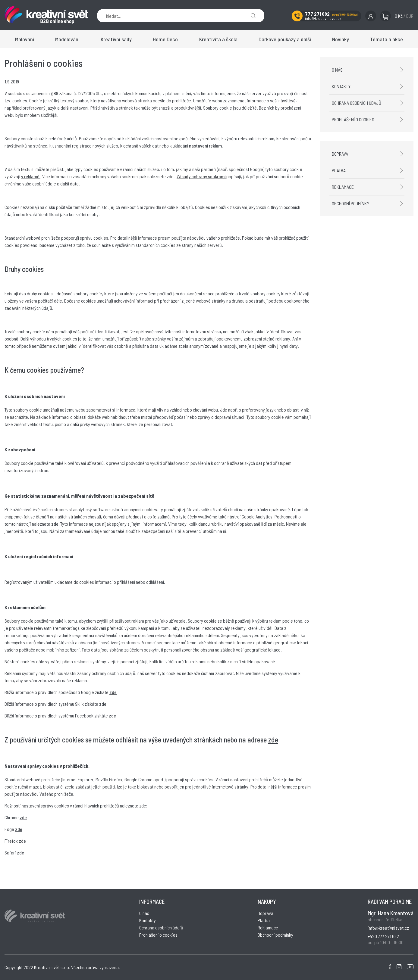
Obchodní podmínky (350, 203)
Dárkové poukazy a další (285, 39)
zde (113, 692)
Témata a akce (387, 39)
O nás (337, 70)
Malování (25, 39)
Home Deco (165, 39)
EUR (410, 16)
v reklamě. (31, 176)
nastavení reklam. (206, 146)
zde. (55, 524)
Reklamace (343, 187)
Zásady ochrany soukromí (201, 176)
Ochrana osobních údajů (357, 103)
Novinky (341, 39)
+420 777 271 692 (383, 936)
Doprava (340, 154)
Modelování (67, 39)
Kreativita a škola (218, 39)
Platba (339, 170)
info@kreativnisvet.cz (323, 18)
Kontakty (341, 86)
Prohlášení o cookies (353, 119)
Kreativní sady (116, 39)
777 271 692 (317, 14)
